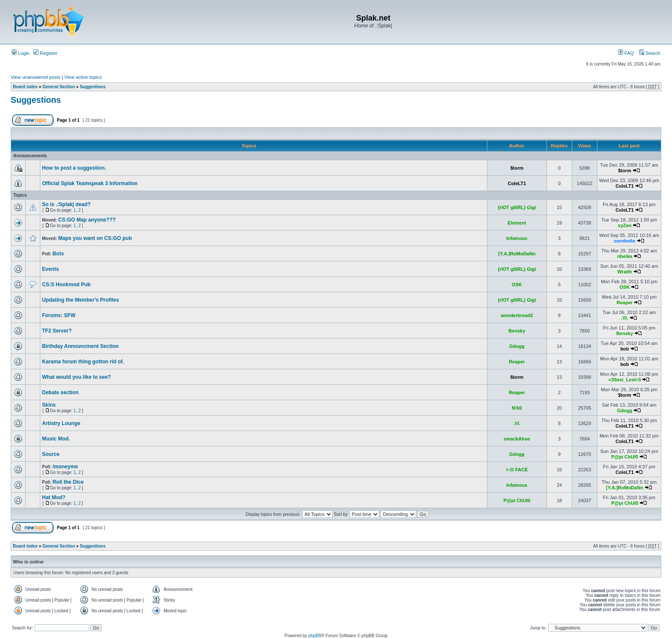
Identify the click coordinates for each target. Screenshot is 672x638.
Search (650, 53)
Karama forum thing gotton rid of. (83, 362)
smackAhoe (517, 439)
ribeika (625, 256)
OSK (517, 285)
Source (51, 454)
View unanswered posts (36, 77)
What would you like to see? (76, 377)
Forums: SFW (59, 315)
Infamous (517, 238)
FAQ (626, 53)
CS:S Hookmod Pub (66, 285)
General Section (59, 87)
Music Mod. (56, 439)
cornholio (624, 241)
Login (21, 53)
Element (517, 223)
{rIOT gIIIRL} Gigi (517, 207)
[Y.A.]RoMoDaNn (517, 254)
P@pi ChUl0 (625, 457)
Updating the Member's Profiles (81, 300)
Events (50, 269)
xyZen (625, 225)
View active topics (83, 77)
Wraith (624, 272)
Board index (25, 87)
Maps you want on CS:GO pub (95, 238)
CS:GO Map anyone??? (87, 220)
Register (45, 53)
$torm (517, 168)
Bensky (517, 331)
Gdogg (517, 346)
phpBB (315, 636)
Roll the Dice (68, 482)
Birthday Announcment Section (80, 346)
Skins (49, 405)
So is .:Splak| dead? (66, 204)
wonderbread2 (517, 315)
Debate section (60, 392)
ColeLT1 (517, 183)
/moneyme (65, 467)
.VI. (625, 318)
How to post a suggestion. (74, 168)
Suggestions (93, 87)
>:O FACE (517, 470)
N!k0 (517, 408)
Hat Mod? (54, 497)
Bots (58, 254)
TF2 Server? (57, 331)
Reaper (625, 303)
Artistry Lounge (61, 423)
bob (624, 349)
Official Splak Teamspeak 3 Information (90, 183)
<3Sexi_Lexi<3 (625, 380)
